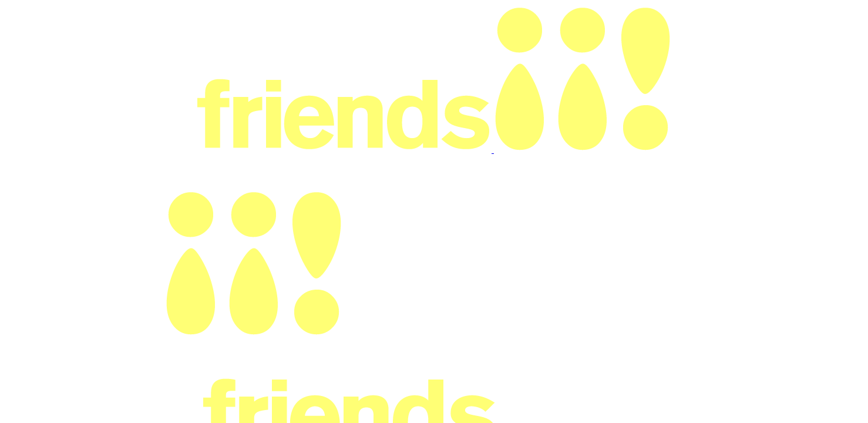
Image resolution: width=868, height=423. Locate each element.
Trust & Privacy (580, 69)
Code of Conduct (431, 69)
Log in (645, 21)
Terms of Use (509, 69)
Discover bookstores (503, 21)
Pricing (566, 21)
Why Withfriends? (251, 69)
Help (600, 21)
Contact (639, 69)
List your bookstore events (736, 21)
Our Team (360, 69)
